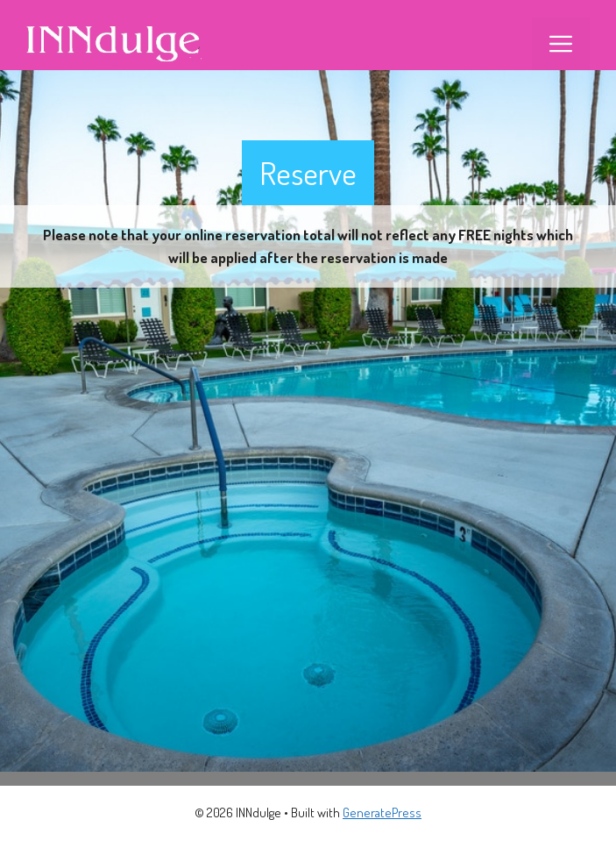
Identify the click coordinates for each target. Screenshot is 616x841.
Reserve (308, 173)
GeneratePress (382, 812)
